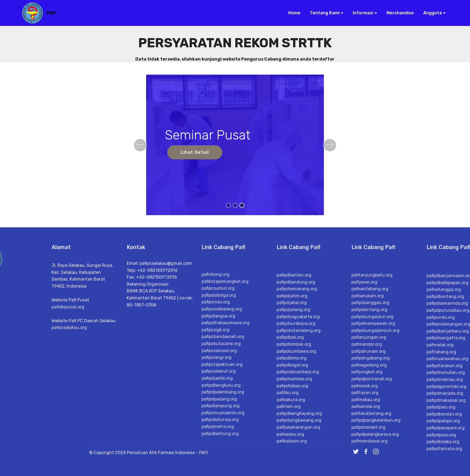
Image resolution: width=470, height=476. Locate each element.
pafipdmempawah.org (373, 429)
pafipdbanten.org (294, 381)
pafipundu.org (441, 427)
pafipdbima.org (292, 464)
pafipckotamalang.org (299, 436)
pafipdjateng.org (293, 415)
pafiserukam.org (368, 402)
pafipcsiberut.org (219, 473)
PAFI (52, 13)
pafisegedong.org (369, 471)
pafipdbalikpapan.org (447, 393)
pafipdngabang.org (371, 464)
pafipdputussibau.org (448, 420)
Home (292, 13)
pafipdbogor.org (292, 471)
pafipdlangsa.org (218, 417)
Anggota (430, 13)
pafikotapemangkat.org (225, 383)
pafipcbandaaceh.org (223, 438)
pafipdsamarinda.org (447, 413)
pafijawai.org (364, 388)
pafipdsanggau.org (370, 408)
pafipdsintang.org (369, 415)
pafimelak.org (440, 455)
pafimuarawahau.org (447, 469)
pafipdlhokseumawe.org (226, 424)
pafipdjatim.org (292, 402)
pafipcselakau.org (69, 370)
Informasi (361, 13)
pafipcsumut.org (218, 390)
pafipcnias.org (216, 403)
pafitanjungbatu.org (372, 381)
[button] (140, 145)
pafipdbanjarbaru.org (448, 441)
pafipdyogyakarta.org (298, 422)
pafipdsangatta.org (446, 448)
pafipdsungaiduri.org (372, 422)
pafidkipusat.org (68, 349)
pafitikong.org (216, 376)
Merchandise (398, 13)
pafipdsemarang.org (297, 395)
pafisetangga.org (444, 399)
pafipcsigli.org (216, 431)
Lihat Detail (195, 152)
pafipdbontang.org (445, 406)
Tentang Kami (323, 13)
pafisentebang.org (370, 395)
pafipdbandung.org (296, 388)
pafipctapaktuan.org (222, 466)
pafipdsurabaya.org (296, 429)
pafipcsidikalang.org (222, 410)
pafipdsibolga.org (219, 397)
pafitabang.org (441, 462)
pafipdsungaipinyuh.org (375, 436)
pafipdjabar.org (292, 408)
